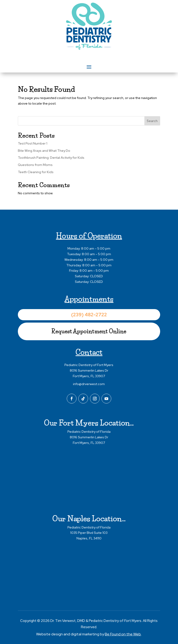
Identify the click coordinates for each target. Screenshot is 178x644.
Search (152, 121)
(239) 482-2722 (89, 315)
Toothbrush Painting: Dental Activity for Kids (51, 158)
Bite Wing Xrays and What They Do (44, 151)
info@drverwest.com (89, 384)
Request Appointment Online (89, 331)
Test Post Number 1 (33, 143)
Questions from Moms (35, 165)
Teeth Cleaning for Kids (36, 172)
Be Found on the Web (123, 634)
